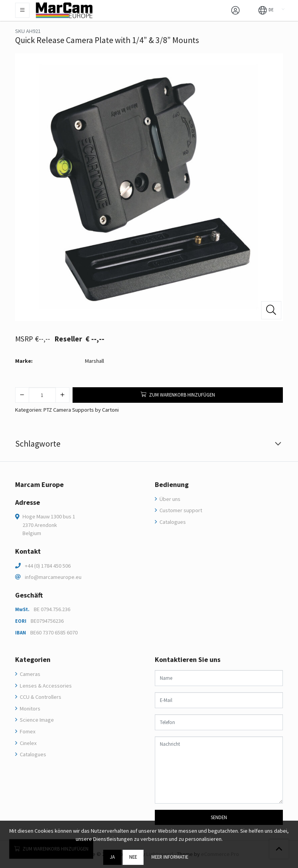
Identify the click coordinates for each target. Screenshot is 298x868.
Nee (133, 857)
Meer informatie (170, 857)
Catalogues (172, 522)
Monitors (29, 709)
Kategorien (33, 660)
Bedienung (172, 485)
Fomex (27, 731)
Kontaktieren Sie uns (188, 660)
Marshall (94, 361)
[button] (266, 10)
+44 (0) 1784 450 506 (48, 566)
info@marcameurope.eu (53, 577)
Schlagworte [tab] (38, 444)
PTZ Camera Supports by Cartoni (81, 410)
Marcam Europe (39, 485)
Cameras (29, 674)
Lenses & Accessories (45, 686)
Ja (112, 857)
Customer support (180, 510)
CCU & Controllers (40, 697)
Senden (219, 817)
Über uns (169, 499)
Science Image (36, 720)
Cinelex (28, 743)
